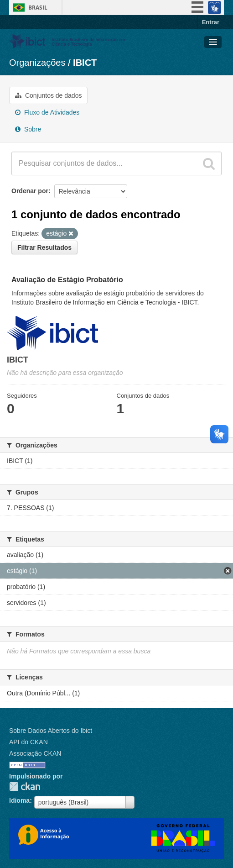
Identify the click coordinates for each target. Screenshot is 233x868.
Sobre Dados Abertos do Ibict (51, 731)
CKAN (25, 786)
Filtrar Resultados (44, 247)
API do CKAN (28, 742)
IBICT (85, 63)
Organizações (37, 63)
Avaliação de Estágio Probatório (67, 280)
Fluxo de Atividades (47, 112)
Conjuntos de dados (48, 95)
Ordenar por (30, 191)
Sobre (28, 129)
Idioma (19, 800)
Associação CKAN (35, 753)
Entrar (211, 22)
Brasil (38, 8)
